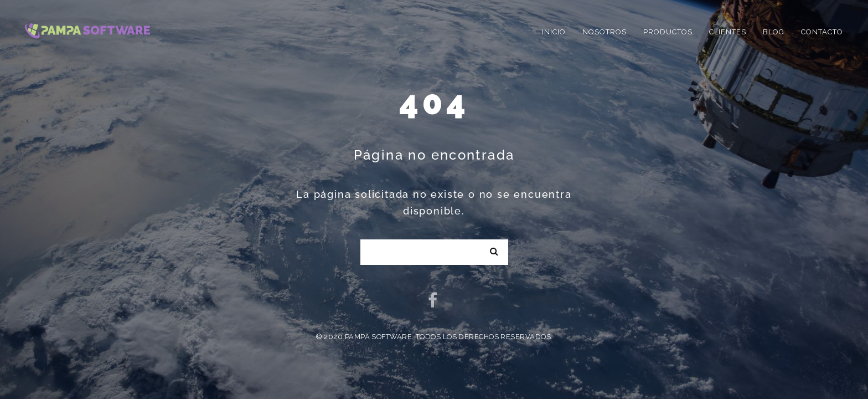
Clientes (728, 32)
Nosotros (604, 32)
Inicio (554, 32)
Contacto (822, 32)
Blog (774, 32)
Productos (668, 32)
